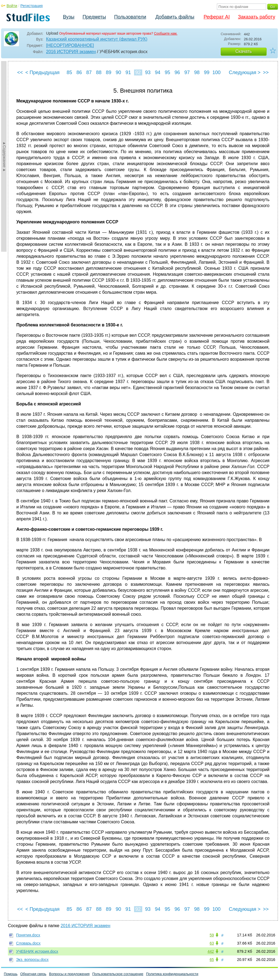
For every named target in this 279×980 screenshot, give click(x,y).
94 (157, 72)
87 (89, 72)
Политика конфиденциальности (172, 974)
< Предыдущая (43, 72)
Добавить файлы (175, 17)
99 (207, 72)
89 (108, 72)
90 (118, 72)
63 (212, 943)
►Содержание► (4, 156)
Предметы (94, 17)
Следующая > (245, 72)
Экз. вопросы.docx (32, 960)
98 (197, 72)
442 (211, 951)
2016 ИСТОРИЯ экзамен (71, 52)
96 (177, 72)
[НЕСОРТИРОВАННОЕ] (70, 45)
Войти (12, 6)
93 (148, 72)
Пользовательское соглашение (118, 974)
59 (212, 935)
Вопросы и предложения (69, 974)
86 (79, 72)
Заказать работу (257, 17)
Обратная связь (33, 974)
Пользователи (130, 17)
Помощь (11, 974)
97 (187, 72)
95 (167, 72)
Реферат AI (217, 17)
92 (138, 72)
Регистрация (32, 6)
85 (69, 72)
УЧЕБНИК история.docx (37, 951)
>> (266, 72)
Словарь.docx (28, 943)
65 (212, 960)
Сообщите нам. (166, 34)
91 (128, 72)
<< (20, 72)
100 (217, 72)
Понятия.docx (28, 935)
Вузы (69, 17)
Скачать (244, 51)
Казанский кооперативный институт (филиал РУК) (97, 39)
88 (99, 72)
